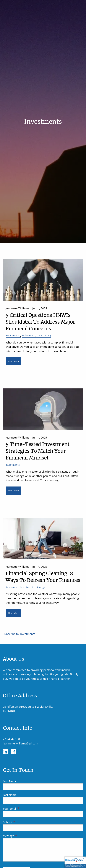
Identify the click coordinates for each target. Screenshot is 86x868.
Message (22, 836)
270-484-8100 (11, 739)
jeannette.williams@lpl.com (20, 743)
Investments (13, 335)
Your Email (24, 809)
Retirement (28, 335)
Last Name (10, 795)
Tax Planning (44, 335)
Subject (21, 822)
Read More (14, 361)
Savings (41, 587)
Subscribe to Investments (19, 634)
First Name (10, 781)
